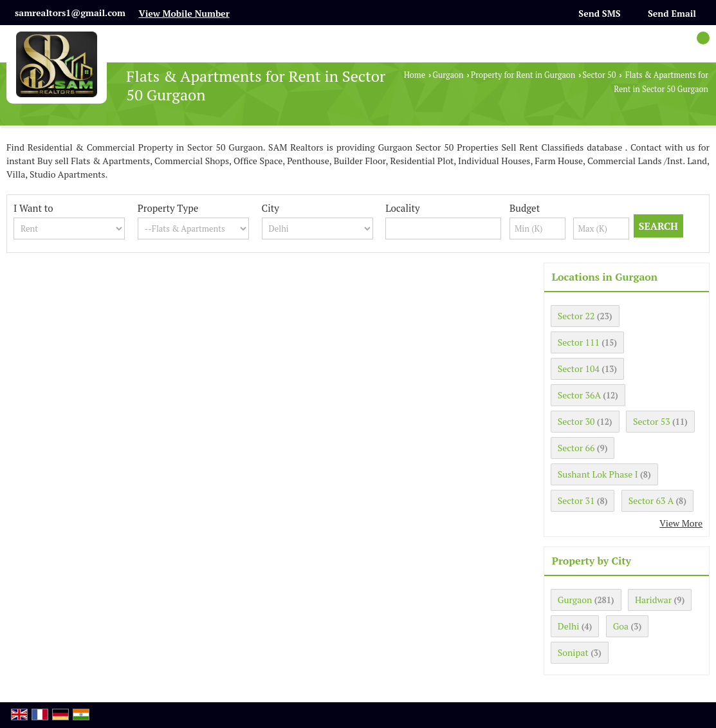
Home (415, 75)
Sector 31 (576, 500)
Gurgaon (448, 75)
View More (681, 523)
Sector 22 (576, 316)
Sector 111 (579, 342)
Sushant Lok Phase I (598, 474)
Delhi (569, 626)
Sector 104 (579, 369)
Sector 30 (576, 421)
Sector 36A (579, 395)
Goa (621, 626)
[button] (184, 13)
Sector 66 (576, 448)
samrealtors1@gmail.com (70, 13)
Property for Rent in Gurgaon (523, 75)
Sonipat (573, 652)
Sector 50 (599, 75)
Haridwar (653, 600)
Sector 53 (652, 421)
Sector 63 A (651, 500)
